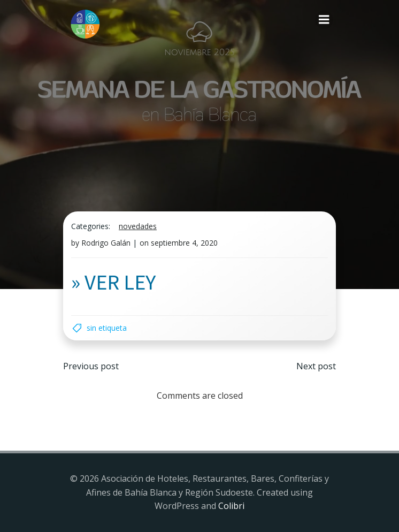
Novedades (138, 226)
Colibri (231, 506)
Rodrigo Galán (106, 243)
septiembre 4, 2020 (184, 243)
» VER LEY (113, 282)
